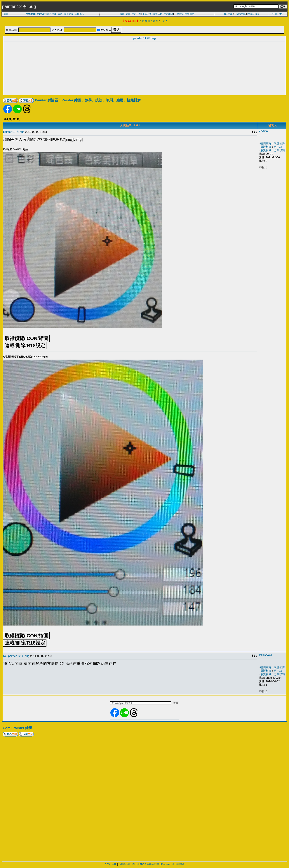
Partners (166, 864)
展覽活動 (158, 14)
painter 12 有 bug (144, 38)
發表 (128, 14)
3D (258, 14)
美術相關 (168, 14)
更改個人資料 (150, 21)
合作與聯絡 (178, 864)
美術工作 (136, 14)
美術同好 (189, 14)
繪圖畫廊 (266, 143)
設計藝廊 (279, 143)
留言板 (278, 147)
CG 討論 (228, 14)
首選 (60, 14)
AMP (281, 14)
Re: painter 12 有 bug (16, 656)
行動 (275, 14)
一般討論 (179, 14)
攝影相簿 (266, 147)
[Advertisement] (144, 69)
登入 (165, 21)
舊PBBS (142, 864)
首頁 (6, 14)
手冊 (114, 864)
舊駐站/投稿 (153, 864)
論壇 (122, 14)
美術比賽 (147, 14)
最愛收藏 (266, 150)
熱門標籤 (52, 14)
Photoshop (240, 14)
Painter (251, 14)
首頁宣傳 (69, 14)
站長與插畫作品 (127, 864)
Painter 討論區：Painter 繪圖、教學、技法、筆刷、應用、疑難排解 (88, 100)
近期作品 (79, 14)
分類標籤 (279, 150)
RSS (107, 864)
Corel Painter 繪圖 (18, 728)
